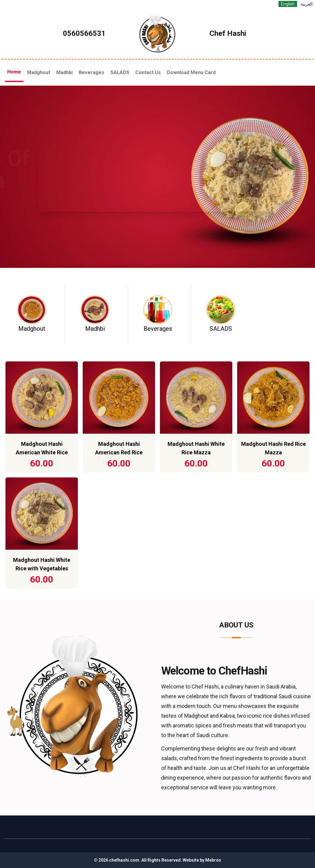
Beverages (92, 72)
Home (14, 72)
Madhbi (64, 72)
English (288, 4)
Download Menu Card (191, 72)
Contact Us (148, 72)
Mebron (213, 860)
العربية (307, 4)
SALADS (120, 72)
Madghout (39, 72)
